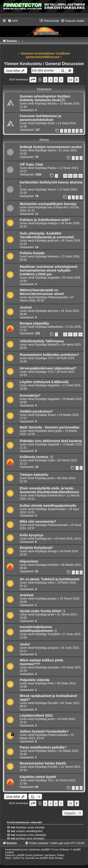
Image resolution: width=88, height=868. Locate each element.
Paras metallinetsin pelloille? (43, 747)
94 (70, 176)
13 (80, 334)
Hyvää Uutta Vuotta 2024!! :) (42, 611)
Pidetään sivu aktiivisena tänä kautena (51, 441)
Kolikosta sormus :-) (36, 457)
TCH (50, 358)
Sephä (52, 150)
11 (70, 334)
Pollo (51, 683)
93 (65, 176)
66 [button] (71, 80)
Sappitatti (53, 278)
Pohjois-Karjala (32, 253)
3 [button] (50, 80)
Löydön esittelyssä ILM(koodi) (44, 382)
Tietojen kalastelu (34, 475)
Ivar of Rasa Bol (57, 207)
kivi (49, 539)
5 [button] (61, 80)
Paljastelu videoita (35, 680)
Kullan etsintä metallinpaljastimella (48, 506)
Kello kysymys (32, 535)
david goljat (55, 431)
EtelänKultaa (55, 495)
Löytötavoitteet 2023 (36, 715)
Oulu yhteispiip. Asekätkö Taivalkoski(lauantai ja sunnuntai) (47, 235)
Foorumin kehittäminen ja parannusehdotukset (40, 118)
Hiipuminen (29, 561)
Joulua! (26, 307)
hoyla (51, 460)
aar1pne (53, 311)
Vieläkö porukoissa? (36, 411)
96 (80, 176)
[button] (33, 80)
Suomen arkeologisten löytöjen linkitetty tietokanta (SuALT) (45, 98)
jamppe (52, 599)
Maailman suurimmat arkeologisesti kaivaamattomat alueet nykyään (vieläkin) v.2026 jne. (49, 270)
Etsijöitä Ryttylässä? (36, 548)
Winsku (52, 104)
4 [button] (56, 80)
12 (75, 334)
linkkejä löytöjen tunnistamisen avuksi (51, 147)
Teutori (52, 190)
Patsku (52, 168)
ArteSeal (27, 595)
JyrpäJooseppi (57, 509)
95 (75, 176)
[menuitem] (13, 21)
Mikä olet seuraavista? (38, 522)
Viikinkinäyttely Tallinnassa (42, 341)
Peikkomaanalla (57, 297)
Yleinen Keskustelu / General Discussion (44, 64)
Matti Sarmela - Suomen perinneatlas (50, 427)
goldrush (53, 241)
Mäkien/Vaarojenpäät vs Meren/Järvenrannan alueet (42, 292)
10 (65, 334)
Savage (52, 551)
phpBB (45, 849)
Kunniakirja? (30, 395)
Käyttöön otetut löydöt (38, 777)
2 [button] (45, 80)
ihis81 (51, 123)
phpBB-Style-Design (52, 858)
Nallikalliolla (55, 327)
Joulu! (25, 644)
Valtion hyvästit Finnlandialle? (44, 731)
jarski (51, 478)
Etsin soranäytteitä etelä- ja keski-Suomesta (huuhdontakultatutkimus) (49, 490)
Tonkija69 (53, 634)
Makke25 (53, 345)
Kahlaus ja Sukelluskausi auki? (45, 220)
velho (51, 583)
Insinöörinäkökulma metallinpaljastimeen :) (38, 629)
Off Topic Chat (31, 164)
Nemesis (53, 257)
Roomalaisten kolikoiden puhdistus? (49, 355)
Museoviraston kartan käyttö (43, 763)
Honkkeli (53, 565)
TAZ (50, 780)
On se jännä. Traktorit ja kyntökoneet (50, 579)
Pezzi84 (52, 703)
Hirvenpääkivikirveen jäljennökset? (48, 368)
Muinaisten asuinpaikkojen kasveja (48, 204)
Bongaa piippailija (34, 323)
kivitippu (53, 223)
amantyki (53, 667)
